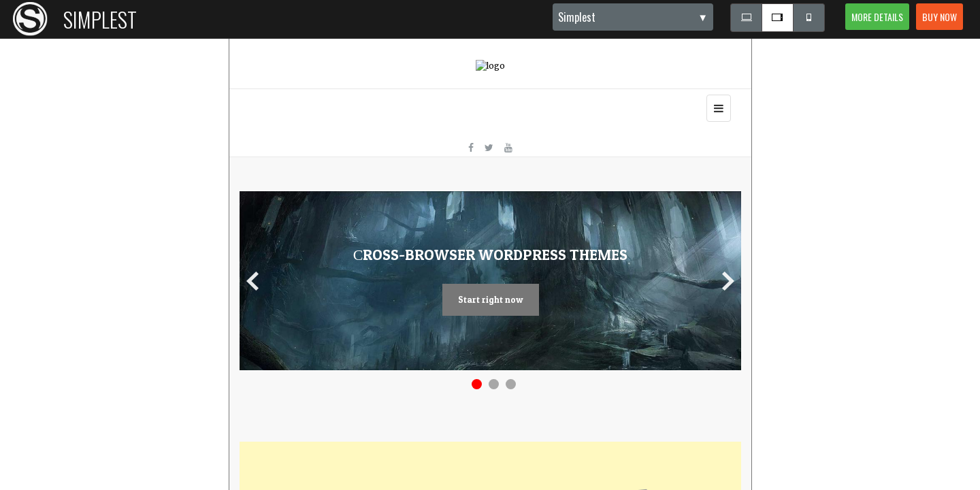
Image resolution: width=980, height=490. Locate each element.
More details (877, 17)
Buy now (940, 17)
